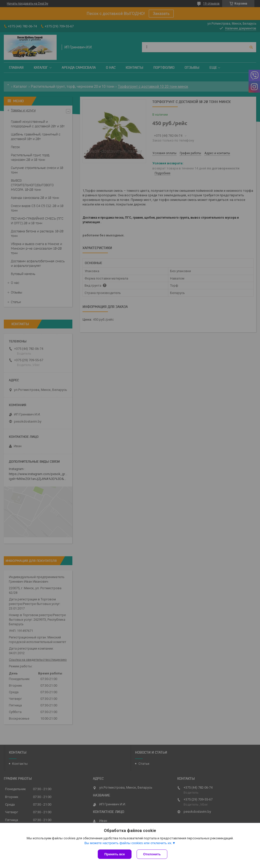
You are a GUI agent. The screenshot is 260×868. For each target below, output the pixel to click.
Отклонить (152, 854)
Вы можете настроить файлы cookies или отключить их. (128, 843)
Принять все (115, 854)
